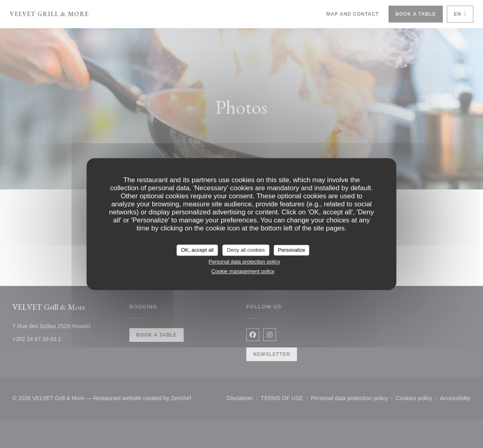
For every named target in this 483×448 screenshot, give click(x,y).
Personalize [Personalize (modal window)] (292, 250)
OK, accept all (197, 250)
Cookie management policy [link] (243, 271)
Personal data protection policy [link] (244, 262)
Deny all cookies (246, 250)
